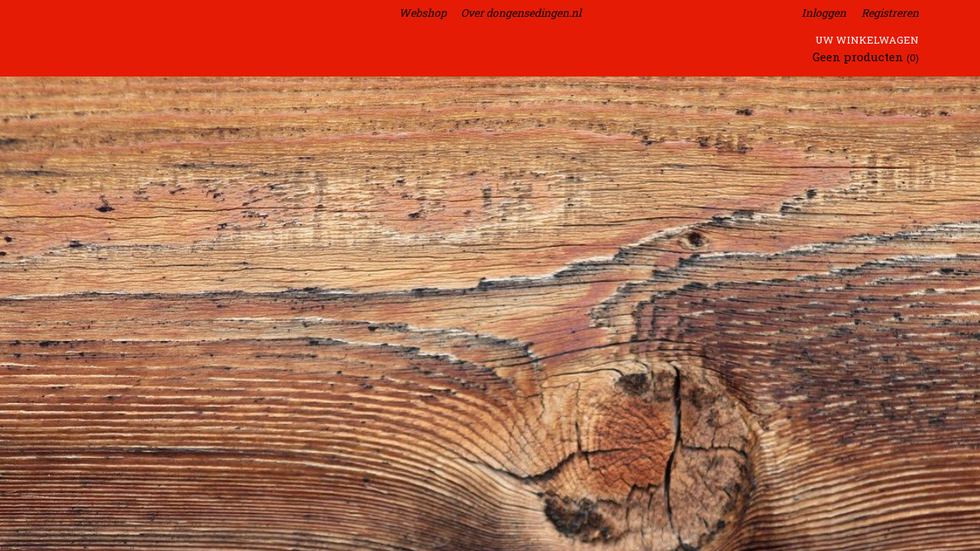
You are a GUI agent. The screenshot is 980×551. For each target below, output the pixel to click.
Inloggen (824, 13)
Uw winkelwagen (867, 40)
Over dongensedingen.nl (521, 13)
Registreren (890, 13)
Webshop (423, 13)
